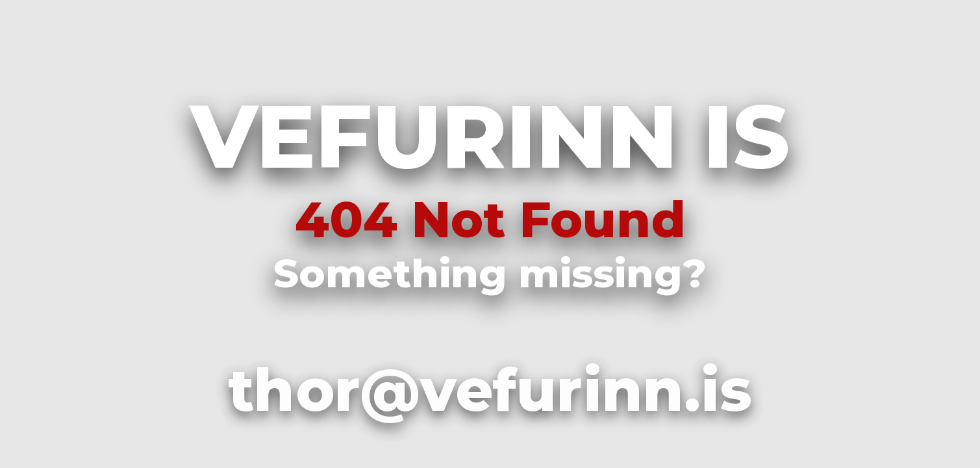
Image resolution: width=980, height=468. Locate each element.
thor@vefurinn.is (490, 390)
